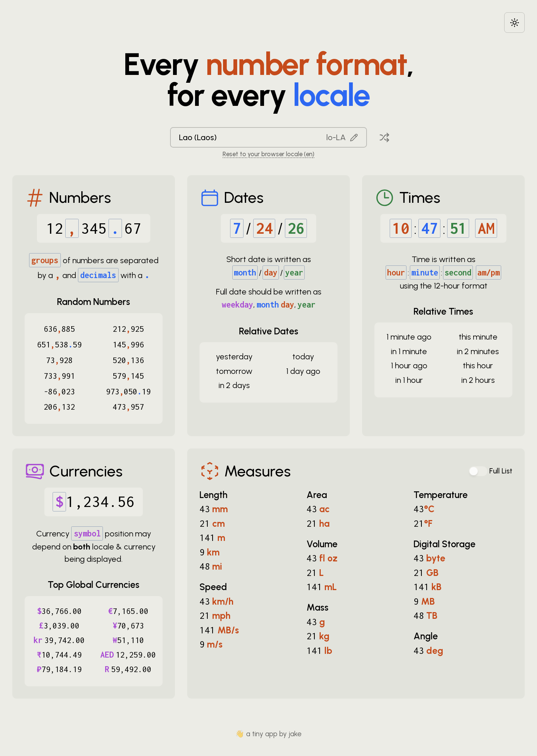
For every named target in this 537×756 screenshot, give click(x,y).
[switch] (478, 471)
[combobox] (268, 137)
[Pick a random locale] (384, 137)
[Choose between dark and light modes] (514, 23)
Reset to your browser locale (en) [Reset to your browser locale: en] (268, 154)
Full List (501, 471)
